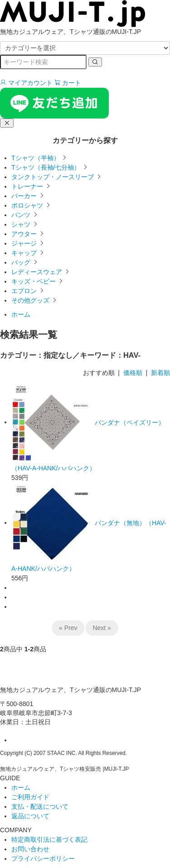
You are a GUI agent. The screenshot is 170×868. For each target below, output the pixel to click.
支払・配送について (40, 806)
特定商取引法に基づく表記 (49, 840)
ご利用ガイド (30, 797)
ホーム (21, 314)
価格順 (133, 373)
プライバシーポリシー (43, 859)
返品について (30, 816)
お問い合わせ (30, 849)
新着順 (160, 373)
